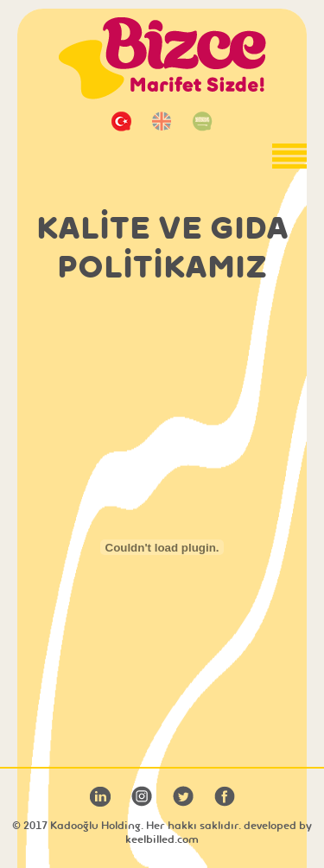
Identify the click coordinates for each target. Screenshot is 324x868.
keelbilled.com (162, 839)
